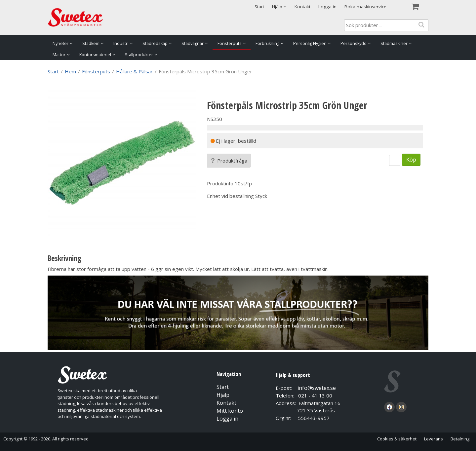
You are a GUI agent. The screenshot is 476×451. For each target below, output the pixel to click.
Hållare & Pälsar (134, 71)
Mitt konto (230, 411)
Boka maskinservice (365, 7)
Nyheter (60, 43)
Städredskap (155, 43)
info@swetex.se (317, 388)
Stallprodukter (139, 55)
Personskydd (354, 43)
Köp (411, 159)
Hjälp (223, 395)
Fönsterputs (230, 43)
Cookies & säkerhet (397, 439)
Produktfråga (229, 161)
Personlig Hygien (310, 43)
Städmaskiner (394, 43)
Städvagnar (193, 43)
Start (259, 7)
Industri (121, 43)
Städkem (91, 43)
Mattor (59, 55)
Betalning (460, 439)
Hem (70, 71)
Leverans (434, 439)
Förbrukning (267, 43)
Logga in (327, 7)
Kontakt (302, 7)
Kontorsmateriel (95, 55)
